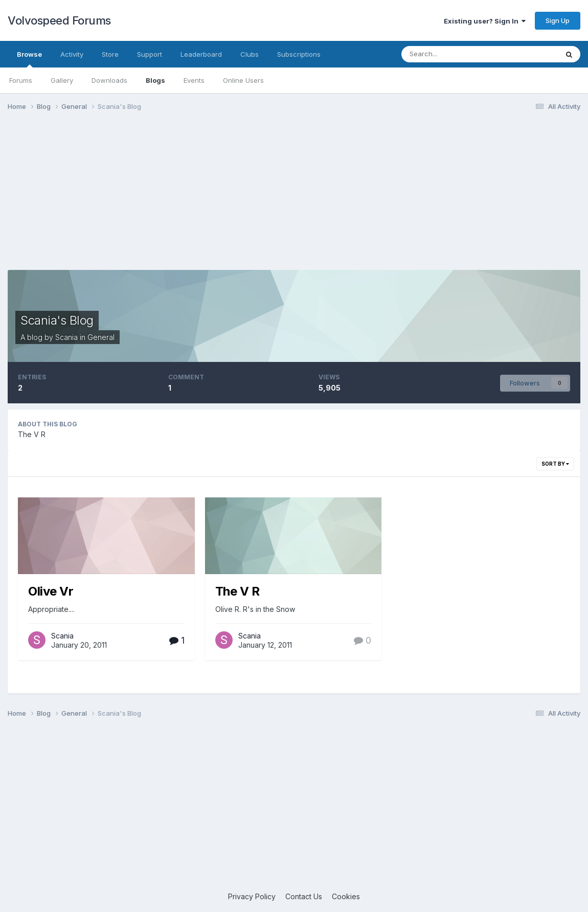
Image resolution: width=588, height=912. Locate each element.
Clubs (250, 54)
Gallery (62, 80)
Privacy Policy (252, 896)
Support (150, 54)
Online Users (243, 80)
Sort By (555, 464)
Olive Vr (51, 591)
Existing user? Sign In (485, 21)
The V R (238, 591)
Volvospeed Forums (59, 20)
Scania (66, 337)
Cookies (346, 896)
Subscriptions (299, 54)
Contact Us (304, 896)
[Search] (455, 54)
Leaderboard (201, 54)
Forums (21, 80)
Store (110, 54)
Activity (72, 54)
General (101, 337)
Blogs (155, 80)
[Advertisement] (294, 198)
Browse (29, 59)
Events (194, 80)
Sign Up (558, 20)
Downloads (109, 80)
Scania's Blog (57, 320)
